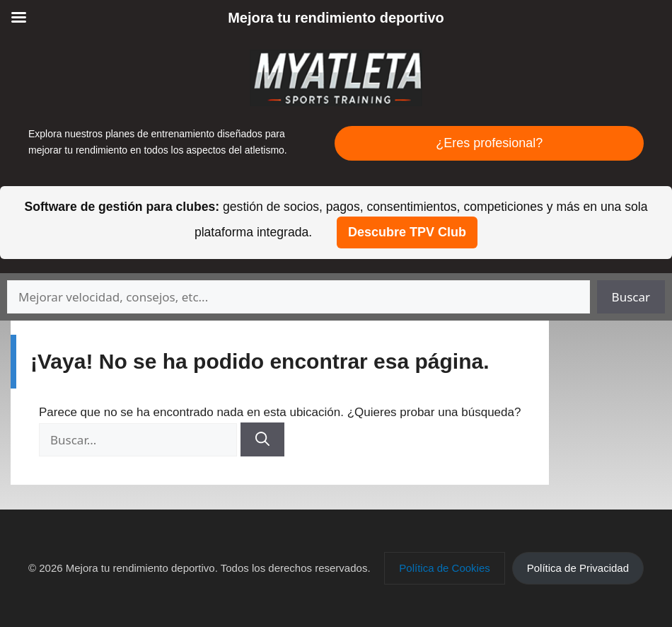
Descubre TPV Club (407, 232)
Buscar (631, 297)
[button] (444, 568)
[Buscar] (262, 440)
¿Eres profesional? (489, 143)
